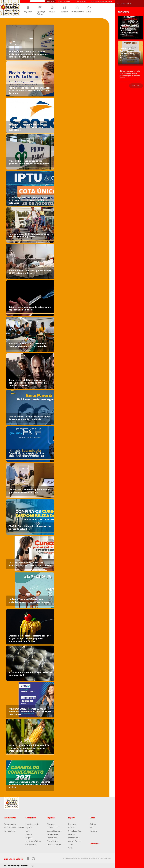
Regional (28, 12)
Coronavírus (31, 845)
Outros (93, 824)
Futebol (72, 834)
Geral (89, 12)
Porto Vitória (52, 841)
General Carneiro (54, 831)
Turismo (93, 831)
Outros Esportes (75, 841)
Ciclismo (72, 827)
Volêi (70, 848)
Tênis (71, 845)
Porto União (52, 838)
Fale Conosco (10, 831)
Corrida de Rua (75, 831)
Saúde (92, 827)
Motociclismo (74, 838)
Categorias (31, 818)
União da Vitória (54, 845)
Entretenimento (77, 12)
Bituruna (51, 824)
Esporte (64, 12)
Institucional (10, 818)
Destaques (95, 843)
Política (52, 12)
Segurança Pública (40, 13)
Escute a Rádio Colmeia (14, 827)
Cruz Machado (53, 827)
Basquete (72, 824)
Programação (10, 824)
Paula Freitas (52, 834)
